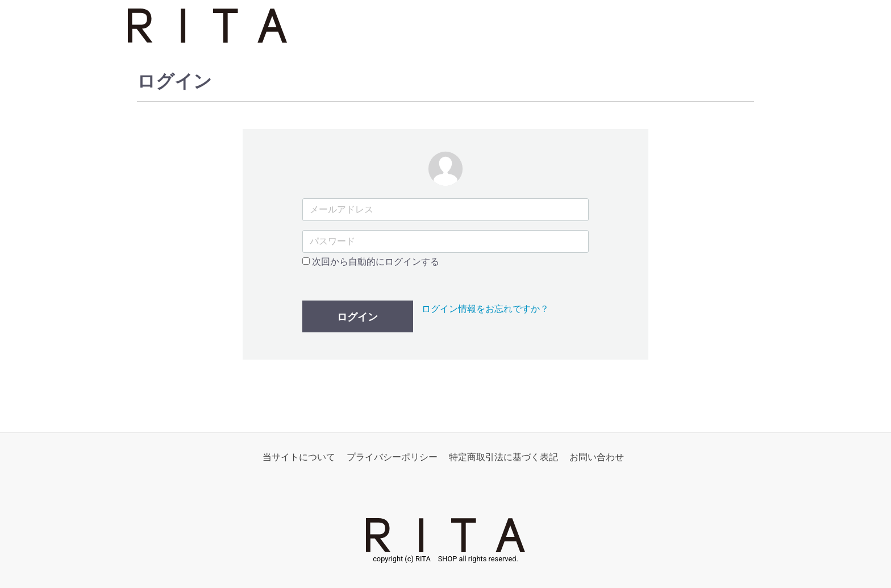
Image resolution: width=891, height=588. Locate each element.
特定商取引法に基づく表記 (503, 458)
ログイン (357, 317)
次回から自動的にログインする (371, 262)
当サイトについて (299, 458)
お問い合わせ (597, 458)
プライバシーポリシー (392, 458)
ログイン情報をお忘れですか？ (485, 309)
